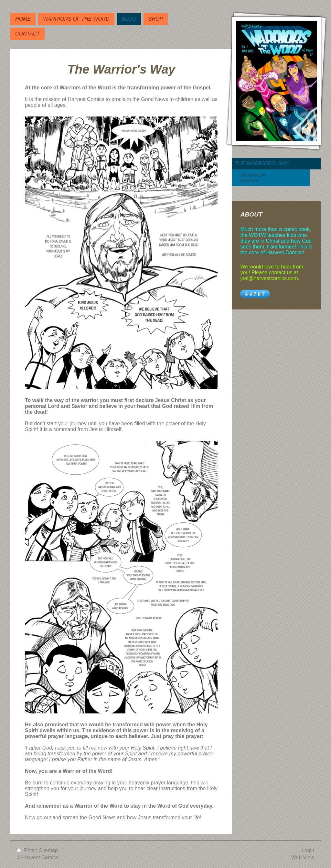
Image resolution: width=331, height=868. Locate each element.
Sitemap (48, 850)
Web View (303, 858)
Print (27, 850)
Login (308, 850)
